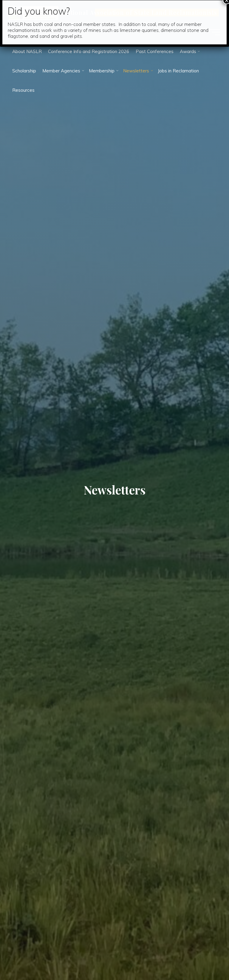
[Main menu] (215, 32)
